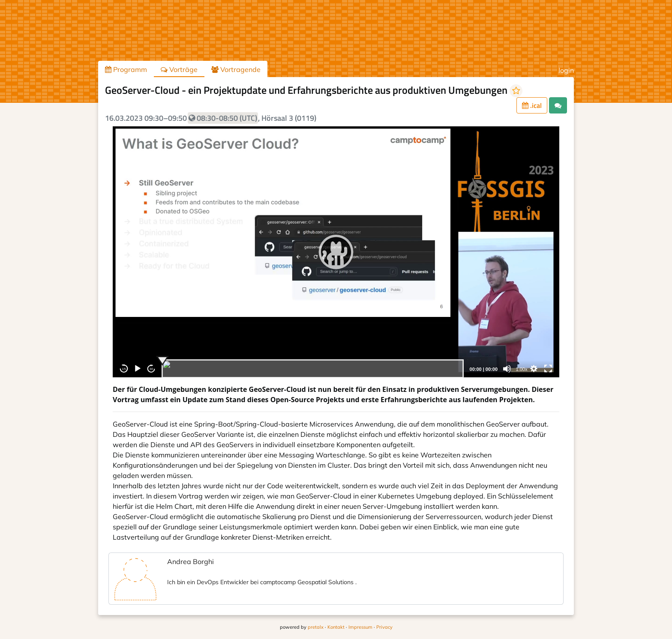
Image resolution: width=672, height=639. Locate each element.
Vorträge (179, 69)
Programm (126, 69)
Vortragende (236, 69)
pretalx (316, 627)
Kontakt (336, 627)
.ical (532, 105)
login (566, 70)
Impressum (360, 627)
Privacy (384, 627)
